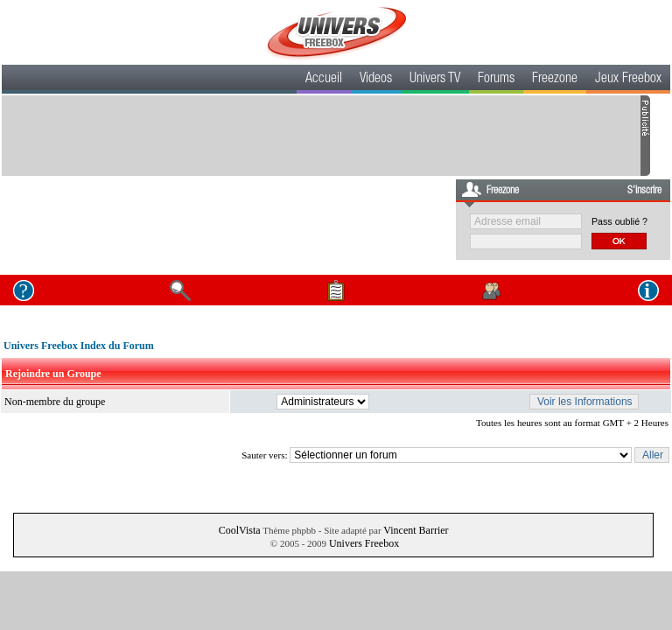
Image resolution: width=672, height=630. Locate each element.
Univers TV (435, 80)
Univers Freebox (364, 543)
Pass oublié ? (619, 221)
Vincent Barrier (416, 530)
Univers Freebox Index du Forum (79, 346)
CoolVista (240, 530)
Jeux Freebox (628, 80)
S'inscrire (644, 191)
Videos (376, 80)
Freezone (555, 80)
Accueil (324, 80)
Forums (496, 80)
